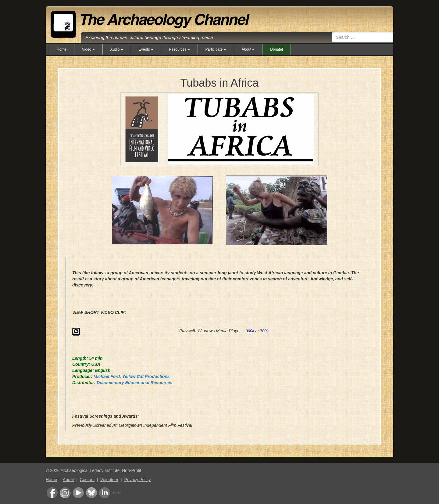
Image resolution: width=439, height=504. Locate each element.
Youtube (78, 493)
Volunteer (109, 480)
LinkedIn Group (105, 493)
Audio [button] (117, 49)
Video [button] (88, 49)
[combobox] (363, 37)
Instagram (65, 493)
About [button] (248, 49)
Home (62, 49)
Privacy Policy (137, 480)
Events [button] (146, 49)
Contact (87, 480)
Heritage (117, 493)
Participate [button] (216, 49)
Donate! (277, 49)
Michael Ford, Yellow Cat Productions (132, 376)
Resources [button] (179, 49)
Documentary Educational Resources (134, 383)
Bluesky (91, 493)
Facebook (52, 493)
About (68, 480)
